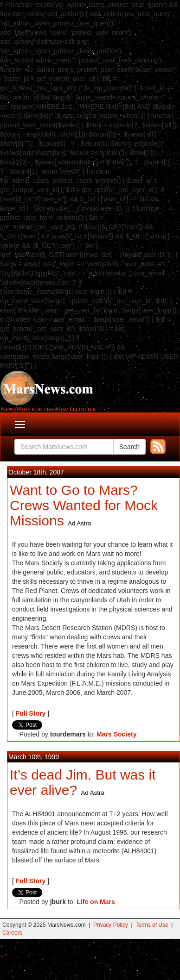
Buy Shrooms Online (2, 953)
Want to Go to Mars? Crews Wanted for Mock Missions (84, 505)
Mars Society (116, 734)
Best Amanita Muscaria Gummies (3, 956)
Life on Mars (96, 902)
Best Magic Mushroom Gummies (10, 953)
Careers (12, 933)
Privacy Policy (111, 925)
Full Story (31, 713)
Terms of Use (152, 925)
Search (129, 447)
